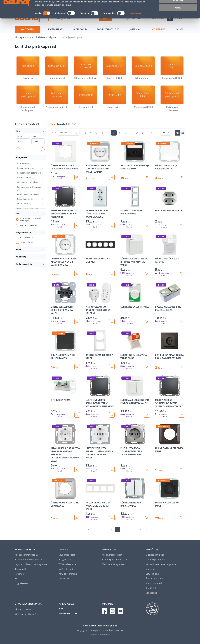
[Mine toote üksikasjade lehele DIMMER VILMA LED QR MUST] (170, 499)
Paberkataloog (68, 613)
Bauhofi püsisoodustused (115, 560)
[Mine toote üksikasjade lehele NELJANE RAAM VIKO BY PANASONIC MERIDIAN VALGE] (100, 499)
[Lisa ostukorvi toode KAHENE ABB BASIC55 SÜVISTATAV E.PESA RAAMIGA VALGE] (112, 225)
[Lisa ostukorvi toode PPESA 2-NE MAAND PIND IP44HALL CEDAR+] (182, 322)
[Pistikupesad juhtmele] (57, 97)
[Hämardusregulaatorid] (86, 68)
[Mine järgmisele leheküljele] (143, 133)
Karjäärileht (151, 588)
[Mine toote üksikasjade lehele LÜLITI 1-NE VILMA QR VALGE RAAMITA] (170, 160)
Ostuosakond (152, 574)
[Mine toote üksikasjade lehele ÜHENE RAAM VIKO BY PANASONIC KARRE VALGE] (65, 160)
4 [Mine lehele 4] (108, 133)
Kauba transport (67, 555)
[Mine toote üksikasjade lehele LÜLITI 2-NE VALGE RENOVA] (135, 303)
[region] (117, 331)
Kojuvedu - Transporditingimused (32, 564)
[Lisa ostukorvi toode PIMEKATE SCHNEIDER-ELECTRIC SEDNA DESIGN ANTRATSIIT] (77, 225)
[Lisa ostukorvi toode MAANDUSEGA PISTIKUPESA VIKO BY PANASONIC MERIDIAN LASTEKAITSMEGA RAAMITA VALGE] (77, 469)
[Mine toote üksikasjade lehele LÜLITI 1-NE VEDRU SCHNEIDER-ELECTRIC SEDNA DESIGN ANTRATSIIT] (100, 396)
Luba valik (178, 14)
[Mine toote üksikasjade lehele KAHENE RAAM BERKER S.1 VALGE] (100, 350)
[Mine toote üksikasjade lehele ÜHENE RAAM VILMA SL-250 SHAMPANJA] (65, 499)
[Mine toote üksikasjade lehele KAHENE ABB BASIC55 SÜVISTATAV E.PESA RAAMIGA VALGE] (100, 207)
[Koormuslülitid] (114, 68)
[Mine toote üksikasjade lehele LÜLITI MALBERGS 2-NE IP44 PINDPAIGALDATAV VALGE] (135, 396)
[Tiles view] (177, 133)
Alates (19, 136)
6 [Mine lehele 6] (120, 133)
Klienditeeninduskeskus (27, 555)
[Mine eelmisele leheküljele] (85, 133)
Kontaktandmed (154, 583)
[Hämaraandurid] (57, 68)
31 (137, 133)
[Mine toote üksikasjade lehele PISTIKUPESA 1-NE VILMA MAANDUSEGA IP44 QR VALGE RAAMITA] (100, 160)
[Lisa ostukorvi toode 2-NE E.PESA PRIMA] (77, 415)
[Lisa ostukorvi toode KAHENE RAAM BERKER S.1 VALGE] (112, 367)
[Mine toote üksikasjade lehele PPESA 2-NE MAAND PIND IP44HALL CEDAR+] (170, 303)
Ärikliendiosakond (155, 579)
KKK (17, 579)
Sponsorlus (151, 593)
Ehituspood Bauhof (25, 37)
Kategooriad (30, 158)
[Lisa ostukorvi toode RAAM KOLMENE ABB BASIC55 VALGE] (147, 225)
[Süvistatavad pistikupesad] (172, 99)
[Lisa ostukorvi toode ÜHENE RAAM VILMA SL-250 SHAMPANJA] (77, 518)
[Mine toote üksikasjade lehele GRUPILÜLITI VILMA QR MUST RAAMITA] (65, 350)
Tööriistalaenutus (67, 564)
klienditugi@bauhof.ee (28, 614)
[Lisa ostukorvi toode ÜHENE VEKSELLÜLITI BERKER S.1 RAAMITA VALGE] (77, 322)
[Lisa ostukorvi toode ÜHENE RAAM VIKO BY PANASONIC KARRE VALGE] (77, 177)
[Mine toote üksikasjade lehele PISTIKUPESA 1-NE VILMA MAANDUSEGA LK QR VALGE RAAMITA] (65, 255)
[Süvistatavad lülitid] (143, 97)
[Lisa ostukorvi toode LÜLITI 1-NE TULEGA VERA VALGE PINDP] (147, 367)
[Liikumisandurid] (143, 68)
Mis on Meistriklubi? (112, 555)
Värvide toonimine (68, 574)
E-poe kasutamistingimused (29, 560)
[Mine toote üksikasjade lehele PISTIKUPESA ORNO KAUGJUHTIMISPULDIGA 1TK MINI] (100, 303)
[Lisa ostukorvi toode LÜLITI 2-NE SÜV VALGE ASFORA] (182, 274)
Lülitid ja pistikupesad (72, 37)
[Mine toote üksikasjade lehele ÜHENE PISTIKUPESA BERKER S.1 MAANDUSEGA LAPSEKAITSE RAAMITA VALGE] (100, 448)
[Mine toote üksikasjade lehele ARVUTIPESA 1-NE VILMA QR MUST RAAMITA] (135, 160)
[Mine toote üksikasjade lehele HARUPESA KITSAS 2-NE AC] (170, 207)
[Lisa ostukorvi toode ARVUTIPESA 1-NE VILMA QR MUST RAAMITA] (147, 177)
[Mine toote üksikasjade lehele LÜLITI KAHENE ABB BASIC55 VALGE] (135, 499)
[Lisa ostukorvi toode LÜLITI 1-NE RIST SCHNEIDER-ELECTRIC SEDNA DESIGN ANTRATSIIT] (182, 415)
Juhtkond (150, 569)
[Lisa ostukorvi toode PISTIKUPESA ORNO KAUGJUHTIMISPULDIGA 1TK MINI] (112, 322)
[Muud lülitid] (114, 97)
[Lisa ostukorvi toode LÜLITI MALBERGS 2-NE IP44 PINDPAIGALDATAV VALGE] (147, 415)
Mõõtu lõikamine (67, 569)
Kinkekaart (64, 579)
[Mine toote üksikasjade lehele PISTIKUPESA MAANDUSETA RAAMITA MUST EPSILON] (170, 350)
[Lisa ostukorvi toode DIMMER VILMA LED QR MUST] (182, 518)
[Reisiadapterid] (86, 97)
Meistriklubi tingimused (114, 564)
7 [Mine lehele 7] (126, 133)
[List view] (183, 133)
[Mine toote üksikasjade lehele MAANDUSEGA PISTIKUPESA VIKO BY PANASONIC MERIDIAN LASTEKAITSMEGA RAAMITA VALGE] (65, 448)
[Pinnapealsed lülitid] (172, 68)
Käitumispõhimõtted (156, 560)
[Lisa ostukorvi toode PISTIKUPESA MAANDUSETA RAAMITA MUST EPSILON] (182, 367)
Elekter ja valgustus (48, 37)
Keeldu (178, 22)
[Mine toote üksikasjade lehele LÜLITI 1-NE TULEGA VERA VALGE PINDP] (135, 350)
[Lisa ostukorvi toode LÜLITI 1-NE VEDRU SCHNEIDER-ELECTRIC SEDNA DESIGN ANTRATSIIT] (112, 415)
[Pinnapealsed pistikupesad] (28, 99)
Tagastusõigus (22, 569)
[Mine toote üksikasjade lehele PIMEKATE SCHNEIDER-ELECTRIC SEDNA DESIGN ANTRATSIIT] (65, 207)
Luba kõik (178, 7)
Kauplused (68, 604)
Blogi (62, 609)
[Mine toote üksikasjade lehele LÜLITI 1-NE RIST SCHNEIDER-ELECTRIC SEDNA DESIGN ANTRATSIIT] (170, 396)
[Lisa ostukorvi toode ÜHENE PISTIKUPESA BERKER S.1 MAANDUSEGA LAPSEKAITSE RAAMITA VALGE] (112, 469)
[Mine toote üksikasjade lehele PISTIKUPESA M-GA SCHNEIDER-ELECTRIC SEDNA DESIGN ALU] (135, 448)
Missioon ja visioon (155, 555)
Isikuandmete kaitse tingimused (161, 564)
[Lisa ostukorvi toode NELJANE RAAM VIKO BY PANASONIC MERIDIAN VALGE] (112, 518)
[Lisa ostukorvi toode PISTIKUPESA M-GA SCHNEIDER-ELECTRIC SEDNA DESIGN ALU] (147, 469)
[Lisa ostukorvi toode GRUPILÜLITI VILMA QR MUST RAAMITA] (77, 367)
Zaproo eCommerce (100, 635)
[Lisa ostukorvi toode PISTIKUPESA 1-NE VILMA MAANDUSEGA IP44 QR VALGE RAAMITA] (112, 177)
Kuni (34, 136)
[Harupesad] (28, 68)
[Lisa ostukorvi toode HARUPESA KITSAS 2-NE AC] (182, 225)
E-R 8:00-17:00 (24, 609)
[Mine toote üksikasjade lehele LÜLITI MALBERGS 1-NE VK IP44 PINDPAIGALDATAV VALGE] (135, 255)
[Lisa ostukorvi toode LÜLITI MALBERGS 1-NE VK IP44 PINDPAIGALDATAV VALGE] (147, 274)
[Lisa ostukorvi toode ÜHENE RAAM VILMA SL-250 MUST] (182, 469)
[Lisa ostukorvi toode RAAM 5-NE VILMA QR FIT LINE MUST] (112, 274)
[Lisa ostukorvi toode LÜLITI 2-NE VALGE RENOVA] (147, 322)
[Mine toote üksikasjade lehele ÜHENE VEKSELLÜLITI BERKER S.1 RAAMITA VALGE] (65, 303)
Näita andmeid (136, 28)
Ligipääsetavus (22, 583)
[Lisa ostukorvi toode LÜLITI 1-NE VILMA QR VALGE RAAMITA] (182, 177)
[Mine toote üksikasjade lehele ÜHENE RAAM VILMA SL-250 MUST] (170, 448)
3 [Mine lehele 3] (102, 133)
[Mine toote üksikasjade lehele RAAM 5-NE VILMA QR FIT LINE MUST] (100, 255)
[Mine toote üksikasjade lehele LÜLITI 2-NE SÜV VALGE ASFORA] (170, 255)
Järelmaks (20, 574)
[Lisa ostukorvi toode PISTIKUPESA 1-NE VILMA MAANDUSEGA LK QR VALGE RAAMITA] (77, 274)
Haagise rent (65, 560)
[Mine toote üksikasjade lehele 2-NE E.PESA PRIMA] (65, 396)
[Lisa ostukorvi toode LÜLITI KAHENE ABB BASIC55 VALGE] (147, 518)
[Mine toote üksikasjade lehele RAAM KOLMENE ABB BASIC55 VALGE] (135, 207)
